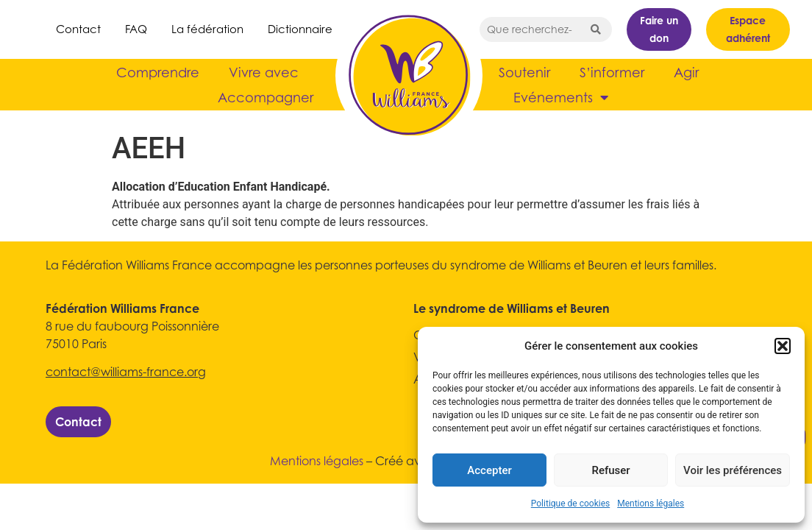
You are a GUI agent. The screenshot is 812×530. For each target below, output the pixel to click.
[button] (783, 346)
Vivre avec (264, 72)
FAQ (136, 29)
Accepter (489, 470)
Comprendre (158, 72)
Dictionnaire (300, 29)
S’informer (612, 72)
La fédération (207, 29)
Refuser (610, 470)
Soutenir (524, 72)
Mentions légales (651, 504)
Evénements (561, 97)
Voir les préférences (733, 470)
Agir (686, 72)
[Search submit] (596, 29)
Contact (78, 29)
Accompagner (266, 97)
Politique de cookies (570, 504)
